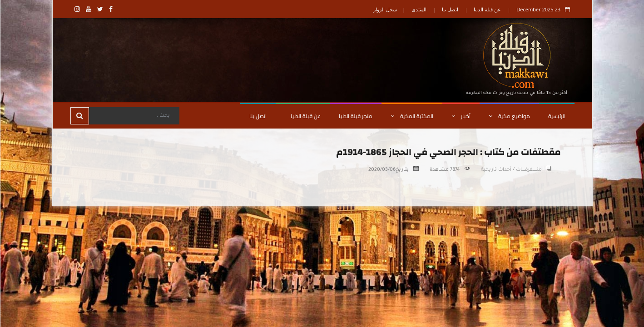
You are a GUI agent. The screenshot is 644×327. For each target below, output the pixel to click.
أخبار (461, 116)
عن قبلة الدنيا (487, 9)
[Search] (134, 116)
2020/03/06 (381, 170)
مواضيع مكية (509, 116)
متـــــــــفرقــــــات (528, 170)
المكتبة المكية (411, 116)
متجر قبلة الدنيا (355, 116)
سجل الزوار (385, 9)
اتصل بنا (450, 9)
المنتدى (419, 9)
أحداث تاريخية (496, 170)
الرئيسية (556, 116)
